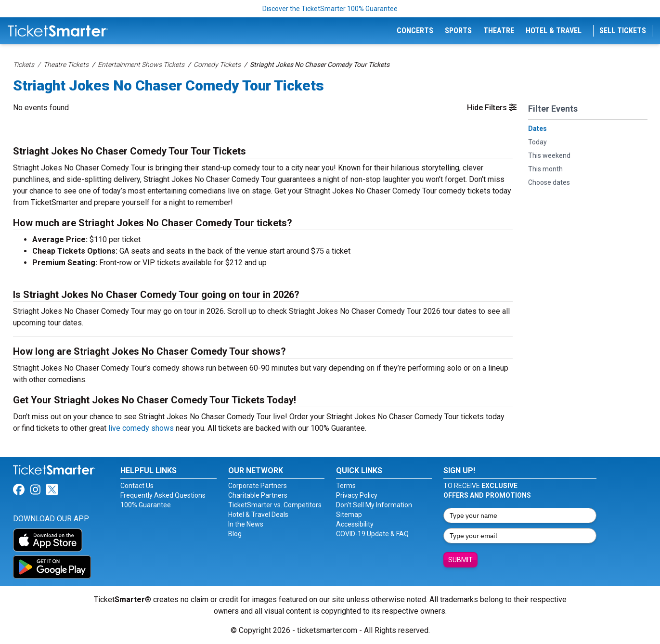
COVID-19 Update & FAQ (372, 534)
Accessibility (355, 524)
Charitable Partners (258, 495)
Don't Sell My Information (374, 505)
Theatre (499, 31)
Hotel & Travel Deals (258, 515)
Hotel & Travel (554, 31)
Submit (460, 560)
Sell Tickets (623, 31)
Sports (458, 31)
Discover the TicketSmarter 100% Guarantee (330, 9)
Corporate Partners (258, 486)
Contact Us (137, 486)
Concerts (415, 31)
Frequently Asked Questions (163, 495)
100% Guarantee (146, 505)
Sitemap (349, 515)
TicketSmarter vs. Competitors (275, 505)
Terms (346, 486)
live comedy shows (141, 428)
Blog (235, 534)
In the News (246, 524)
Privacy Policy (357, 495)
